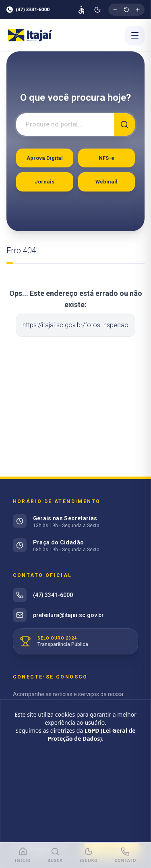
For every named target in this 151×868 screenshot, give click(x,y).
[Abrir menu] (135, 35)
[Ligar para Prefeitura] (125, 855)
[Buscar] (125, 124)
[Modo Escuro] (89, 855)
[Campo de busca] (65, 124)
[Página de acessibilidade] (81, 10)
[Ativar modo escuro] (97, 10)
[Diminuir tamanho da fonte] (115, 10)
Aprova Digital (45, 158)
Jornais (44, 182)
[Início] (23, 855)
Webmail (107, 182)
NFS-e (107, 158)
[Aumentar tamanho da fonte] (138, 10)
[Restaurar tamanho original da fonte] (126, 10)
